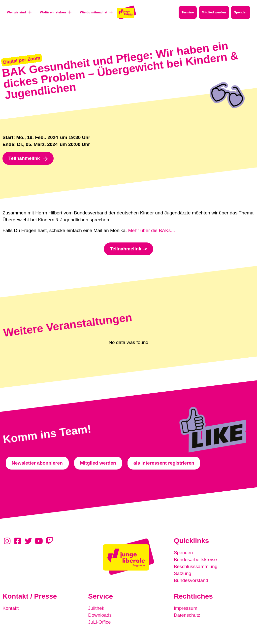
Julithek (96, 608)
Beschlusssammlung (196, 566)
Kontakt (11, 608)
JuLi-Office (99, 622)
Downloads (100, 615)
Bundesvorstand (191, 580)
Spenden (183, 553)
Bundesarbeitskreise (195, 559)
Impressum (186, 608)
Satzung (183, 573)
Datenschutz (187, 615)
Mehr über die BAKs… (152, 230)
